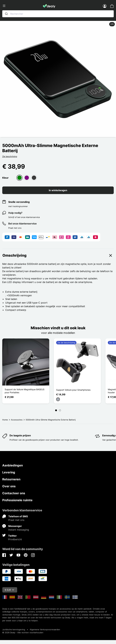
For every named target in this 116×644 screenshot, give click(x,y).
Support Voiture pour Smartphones (73, 390)
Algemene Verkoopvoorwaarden (45, 629)
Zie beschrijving (10, 156)
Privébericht (15, 539)
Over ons (9, 486)
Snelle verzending (19, 202)
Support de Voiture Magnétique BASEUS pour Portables (25, 391)
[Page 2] (60, 410)
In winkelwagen (58, 190)
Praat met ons (16, 520)
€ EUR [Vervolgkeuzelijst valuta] (9, 590)
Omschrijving (58, 255)
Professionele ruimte (17, 500)
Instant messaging (19, 530)
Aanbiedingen (13, 465)
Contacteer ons (14, 493)
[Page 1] (56, 410)
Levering (9, 472)
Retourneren (11, 479)
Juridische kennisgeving (14, 629)
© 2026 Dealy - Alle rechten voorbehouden (23, 633)
